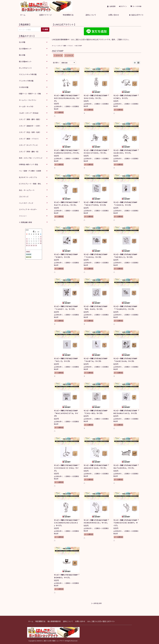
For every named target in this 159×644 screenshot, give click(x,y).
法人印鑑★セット (25, 49)
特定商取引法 (68, 15)
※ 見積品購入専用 (25, 222)
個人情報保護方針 (54, 621)
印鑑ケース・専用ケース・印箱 (30, 94)
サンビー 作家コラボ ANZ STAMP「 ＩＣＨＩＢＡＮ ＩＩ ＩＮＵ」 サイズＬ (67, 468)
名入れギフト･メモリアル (28, 177)
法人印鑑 (22, 42)
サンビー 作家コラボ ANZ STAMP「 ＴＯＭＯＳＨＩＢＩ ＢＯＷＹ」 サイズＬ (126, 523)
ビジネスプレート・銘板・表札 (30, 184)
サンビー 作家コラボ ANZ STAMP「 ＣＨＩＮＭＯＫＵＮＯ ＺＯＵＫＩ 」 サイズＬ (67, 523)
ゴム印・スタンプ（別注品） (29, 113)
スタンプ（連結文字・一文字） (30, 126)
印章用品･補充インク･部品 (28, 164)
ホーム (23, 15)
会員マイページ (45, 15)
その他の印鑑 (24, 87)
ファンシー (23, 216)
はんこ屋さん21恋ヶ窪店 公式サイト (101, 621)
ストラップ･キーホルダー (28, 209)
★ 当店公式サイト (136, 15)
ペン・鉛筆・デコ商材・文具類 (30, 171)
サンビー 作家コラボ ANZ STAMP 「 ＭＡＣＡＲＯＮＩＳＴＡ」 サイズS (67, 413)
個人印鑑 (22, 55)
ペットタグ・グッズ (26, 203)
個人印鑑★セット (25, 61)
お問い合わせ (114, 15)
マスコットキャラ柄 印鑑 (28, 74)
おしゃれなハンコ (25, 68)
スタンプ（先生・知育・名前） (30, 132)
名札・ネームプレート (27, 190)
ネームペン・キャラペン (28, 100)
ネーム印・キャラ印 (26, 106)
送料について (91, 15)
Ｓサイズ (58, 55)
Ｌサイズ (69, 55)
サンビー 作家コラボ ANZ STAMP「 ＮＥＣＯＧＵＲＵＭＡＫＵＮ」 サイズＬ (67, 98)
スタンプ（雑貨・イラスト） (66, 46)
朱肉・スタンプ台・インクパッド (31, 158)
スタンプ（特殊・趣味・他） (29, 152)
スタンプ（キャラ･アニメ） (29, 145)
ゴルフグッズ (24, 197)
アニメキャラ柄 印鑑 (26, 81)
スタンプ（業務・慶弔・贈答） (30, 119)
